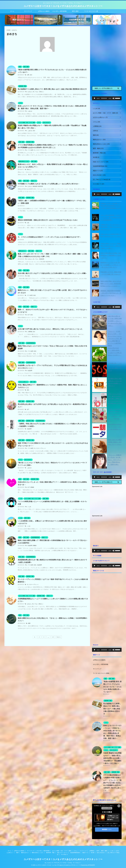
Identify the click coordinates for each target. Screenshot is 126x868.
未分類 (93, 853)
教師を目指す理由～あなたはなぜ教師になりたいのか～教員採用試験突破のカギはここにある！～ (111, 284)
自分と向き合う (101, 853)
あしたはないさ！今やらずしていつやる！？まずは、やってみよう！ (63, 863)
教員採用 (35, 186)
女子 (29, 315)
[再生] (95, 98)
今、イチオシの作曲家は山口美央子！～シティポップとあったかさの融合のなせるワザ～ (49, 237)
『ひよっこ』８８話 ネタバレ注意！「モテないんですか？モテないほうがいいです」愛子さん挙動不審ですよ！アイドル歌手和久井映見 (115, 339)
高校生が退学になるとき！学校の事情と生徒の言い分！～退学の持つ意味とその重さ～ (111, 246)
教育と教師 (75, 11)
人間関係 (30, 332)
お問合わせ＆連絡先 (44, 11)
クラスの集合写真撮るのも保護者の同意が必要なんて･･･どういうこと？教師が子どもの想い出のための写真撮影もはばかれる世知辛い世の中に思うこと (112, 783)
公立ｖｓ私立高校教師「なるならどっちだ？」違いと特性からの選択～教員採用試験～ (111, 218)
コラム (75, 851)
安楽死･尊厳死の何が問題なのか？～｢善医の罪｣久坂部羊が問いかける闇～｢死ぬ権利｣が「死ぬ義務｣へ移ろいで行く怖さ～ (112, 758)
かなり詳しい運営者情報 (60, 11)
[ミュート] (113, 98)
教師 (17, 853)
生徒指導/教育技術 (75, 853)
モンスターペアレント (40, 150)
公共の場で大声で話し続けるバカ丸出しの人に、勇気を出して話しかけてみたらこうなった (50, 329)
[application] (107, 98)
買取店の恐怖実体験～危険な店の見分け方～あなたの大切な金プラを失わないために (48, 220)
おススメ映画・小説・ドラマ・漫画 (62, 851)
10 (53, 637)
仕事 (28, 75)
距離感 (32, 487)
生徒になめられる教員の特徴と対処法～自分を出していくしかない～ (111, 236)
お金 (28, 223)
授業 (29, 623)
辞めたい (42, 92)
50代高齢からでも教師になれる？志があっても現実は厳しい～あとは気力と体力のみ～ (49, 184)
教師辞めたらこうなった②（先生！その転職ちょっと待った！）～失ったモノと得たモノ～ (111, 265)
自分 (31, 75)
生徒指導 (30, 371)
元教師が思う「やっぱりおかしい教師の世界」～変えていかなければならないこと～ (111, 227)
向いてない (36, 92)
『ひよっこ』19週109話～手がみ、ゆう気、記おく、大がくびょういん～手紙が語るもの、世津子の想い (115, 460)
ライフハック (83, 851)
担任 (29, 276)
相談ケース (85, 853)
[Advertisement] (107, 56)
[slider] (104, 98)
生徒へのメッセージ (62, 853)
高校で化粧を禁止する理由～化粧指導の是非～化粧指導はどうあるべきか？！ (111, 255)
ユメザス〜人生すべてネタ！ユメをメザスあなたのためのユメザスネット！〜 (63, 6)
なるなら (30, 92)
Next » (59, 637)
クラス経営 (30, 150)
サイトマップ (28, 11)
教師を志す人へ (25, 853)
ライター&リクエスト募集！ (91, 12)
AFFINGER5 (91, 865)
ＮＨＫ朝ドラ (64, 854)
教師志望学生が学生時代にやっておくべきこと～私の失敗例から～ (115, 427)
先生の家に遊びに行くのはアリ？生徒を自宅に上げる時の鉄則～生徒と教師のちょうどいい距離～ (52, 273)
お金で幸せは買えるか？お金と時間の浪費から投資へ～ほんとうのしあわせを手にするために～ (115, 321)
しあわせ (30, 111)
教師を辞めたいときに (38, 853)
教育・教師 (104, 851)
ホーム (12, 11)
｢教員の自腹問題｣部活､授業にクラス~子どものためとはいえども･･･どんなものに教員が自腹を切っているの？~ (112, 687)
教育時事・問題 (50, 853)
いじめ (29, 507)
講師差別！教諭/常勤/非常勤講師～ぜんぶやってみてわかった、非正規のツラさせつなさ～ (111, 293)
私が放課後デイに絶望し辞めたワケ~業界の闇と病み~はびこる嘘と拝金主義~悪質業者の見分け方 (52, 89)
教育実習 (41, 186)
